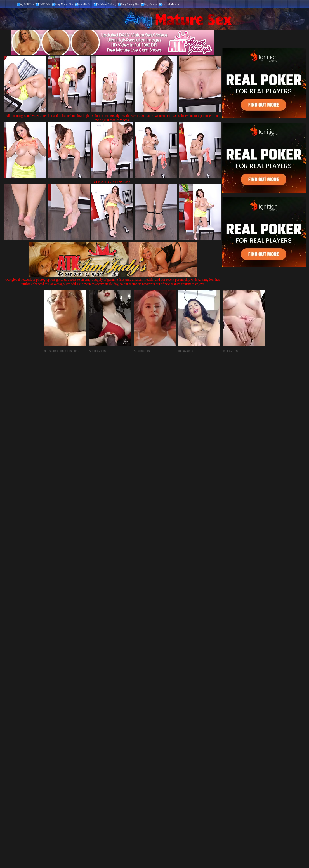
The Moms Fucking (106, 4)
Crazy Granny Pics (130, 4)
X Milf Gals (44, 4)
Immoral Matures (170, 4)
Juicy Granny (150, 4)
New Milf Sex (85, 4)
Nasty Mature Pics (64, 4)
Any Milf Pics (26, 4)
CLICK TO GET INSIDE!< (113, 182)
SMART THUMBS (164, 751)
